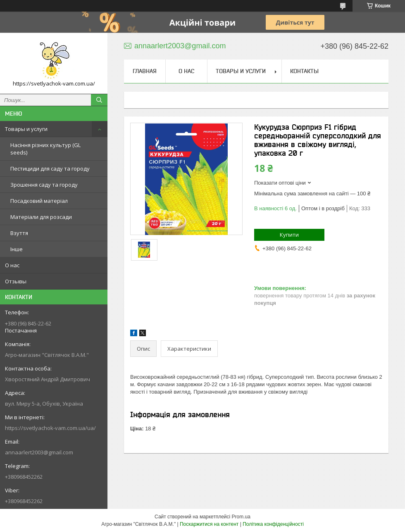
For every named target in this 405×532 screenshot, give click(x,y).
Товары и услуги (26, 129)
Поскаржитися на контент (209, 524)
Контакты (304, 71)
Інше (17, 249)
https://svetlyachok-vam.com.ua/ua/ (50, 428)
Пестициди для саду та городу (50, 169)
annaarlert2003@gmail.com (39, 452)
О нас (12, 265)
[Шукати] (99, 100)
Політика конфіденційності (273, 524)
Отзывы (16, 281)
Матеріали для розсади (41, 217)
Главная (145, 71)
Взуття (19, 233)
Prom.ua (241, 517)
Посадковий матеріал (39, 201)
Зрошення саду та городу (44, 185)
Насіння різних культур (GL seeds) (45, 149)
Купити (289, 235)
